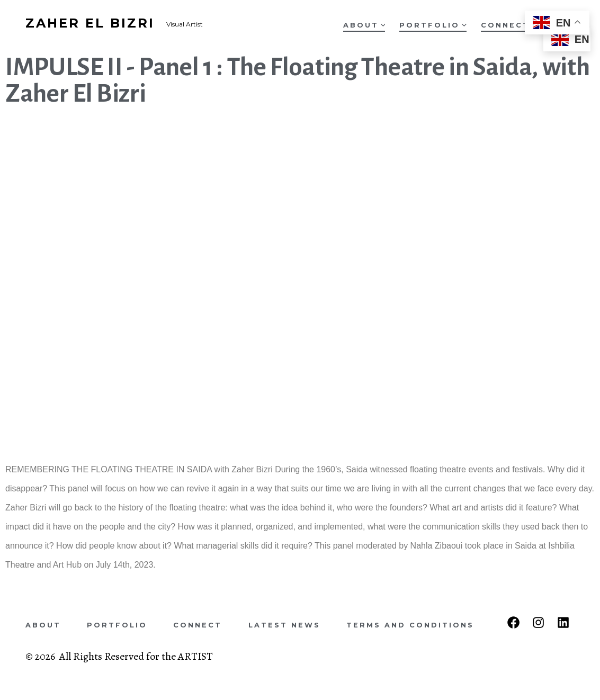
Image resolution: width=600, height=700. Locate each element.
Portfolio (433, 25)
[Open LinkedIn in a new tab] (563, 622)
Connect (505, 25)
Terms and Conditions (410, 625)
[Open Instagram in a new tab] (538, 622)
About (364, 25)
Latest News (284, 625)
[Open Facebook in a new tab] (513, 622)
